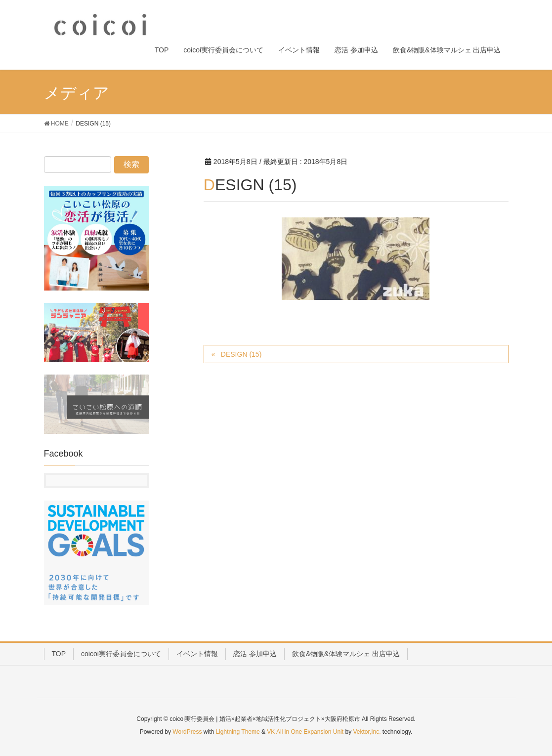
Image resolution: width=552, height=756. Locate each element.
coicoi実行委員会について (121, 654)
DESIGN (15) (241, 354)
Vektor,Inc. (367, 732)
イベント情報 (197, 654)
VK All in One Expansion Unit (305, 732)
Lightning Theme (238, 732)
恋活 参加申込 (255, 654)
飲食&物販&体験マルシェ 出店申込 (346, 654)
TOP (59, 654)
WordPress (187, 732)
